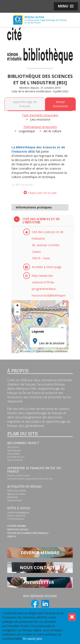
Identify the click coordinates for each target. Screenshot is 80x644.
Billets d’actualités (16, 491)
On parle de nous (16, 457)
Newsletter (13, 497)
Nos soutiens (14, 454)
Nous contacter (15, 460)
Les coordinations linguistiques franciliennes (30, 479)
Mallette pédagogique (18, 512)
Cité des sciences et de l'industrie (41, 221)
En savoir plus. (33, 639)
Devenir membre (17, 526)
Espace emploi (15, 500)
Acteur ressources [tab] (60, 104)
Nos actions (13, 447)
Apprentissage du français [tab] (25, 104)
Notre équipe (14, 450)
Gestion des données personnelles (28, 533)
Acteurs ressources (16, 516)
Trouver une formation (19, 475)
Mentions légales (18, 530)
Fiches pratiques (16, 519)
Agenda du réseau (16, 494)
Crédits (12, 537)
